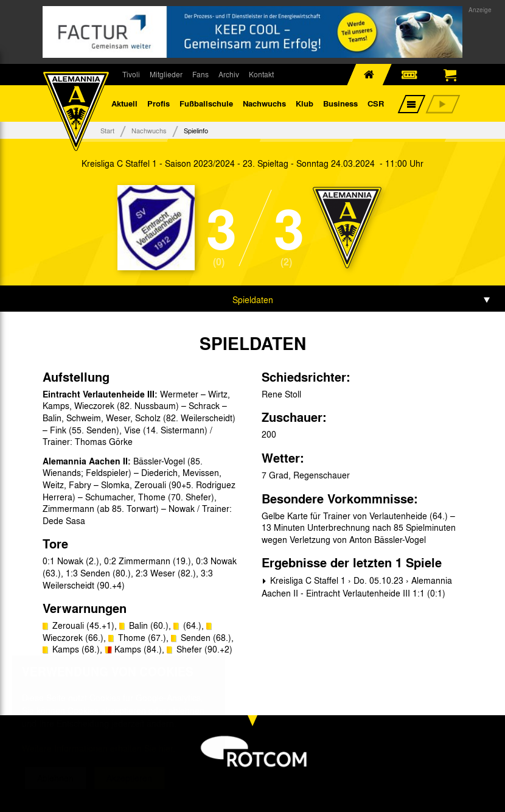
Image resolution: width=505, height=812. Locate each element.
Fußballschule (206, 103)
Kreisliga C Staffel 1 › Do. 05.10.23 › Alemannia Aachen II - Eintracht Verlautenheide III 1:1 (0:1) (357, 586)
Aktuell (124, 103)
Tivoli (131, 74)
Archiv (229, 74)
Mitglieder (166, 74)
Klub (305, 103)
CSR (376, 103)
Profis (158, 103)
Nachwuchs (264, 103)
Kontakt (261, 74)
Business (340, 103)
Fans (200, 74)
